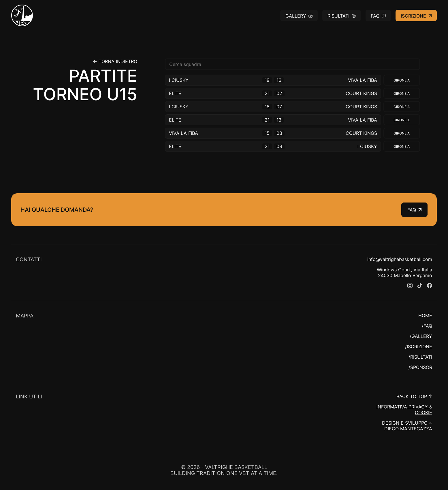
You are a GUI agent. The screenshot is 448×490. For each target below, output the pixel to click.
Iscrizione (416, 16)
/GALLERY (421, 336)
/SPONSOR (420, 367)
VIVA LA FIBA (363, 80)
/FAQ (427, 326)
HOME (425, 315)
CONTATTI (29, 259)
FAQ (378, 16)
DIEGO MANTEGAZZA (408, 429)
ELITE (175, 93)
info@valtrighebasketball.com (400, 259)
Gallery (299, 16)
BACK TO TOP (414, 396)
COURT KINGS (361, 93)
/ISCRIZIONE (419, 347)
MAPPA (25, 316)
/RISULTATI (420, 357)
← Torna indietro (115, 61)
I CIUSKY (179, 80)
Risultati (342, 16)
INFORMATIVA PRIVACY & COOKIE (404, 410)
